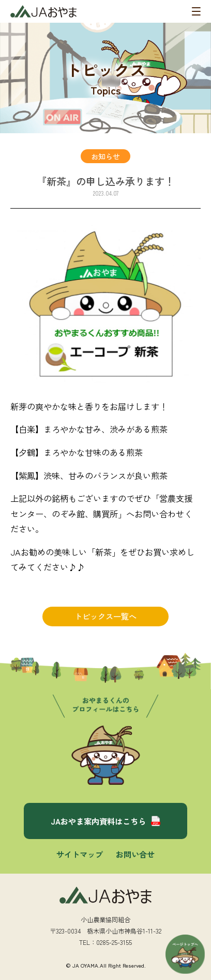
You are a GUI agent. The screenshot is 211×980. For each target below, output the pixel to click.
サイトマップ (80, 854)
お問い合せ (135, 854)
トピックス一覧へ (106, 616)
